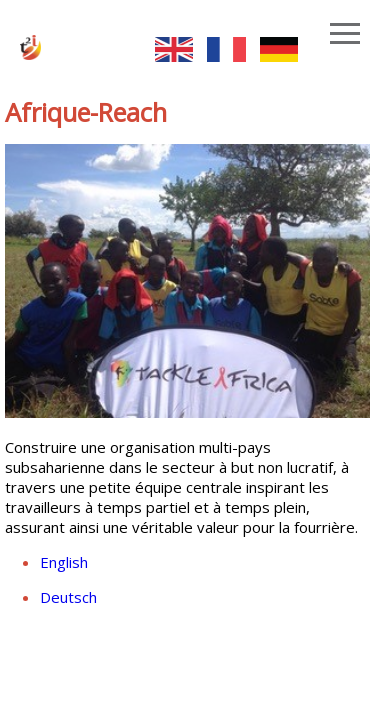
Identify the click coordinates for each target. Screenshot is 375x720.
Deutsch (68, 597)
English (64, 562)
